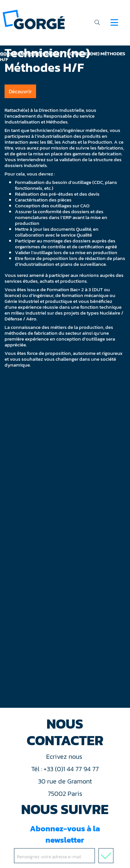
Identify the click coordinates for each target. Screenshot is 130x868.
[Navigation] (114, 22)
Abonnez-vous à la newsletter (65, 843)
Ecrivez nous (65, 757)
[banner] (34, 19)
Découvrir (20, 91)
